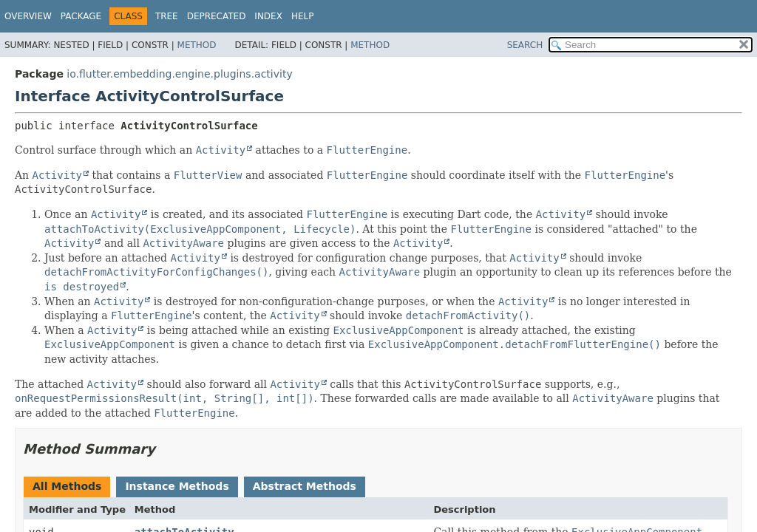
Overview (28, 16)
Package (81, 16)
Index (268, 16)
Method (197, 45)
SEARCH (525, 45)
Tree (167, 16)
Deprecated (217, 16)
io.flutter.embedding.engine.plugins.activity (179, 74)
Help (303, 16)
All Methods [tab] (67, 486)
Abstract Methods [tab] (305, 486)
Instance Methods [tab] (177, 486)
